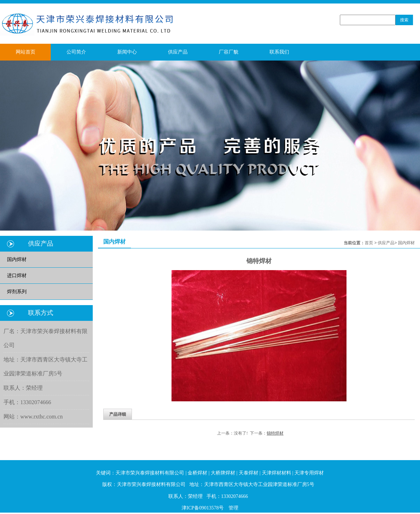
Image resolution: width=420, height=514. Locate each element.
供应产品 (386, 243)
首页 (369, 243)
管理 (233, 508)
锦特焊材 (275, 433)
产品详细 (118, 414)
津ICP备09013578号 (203, 508)
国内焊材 (406, 243)
